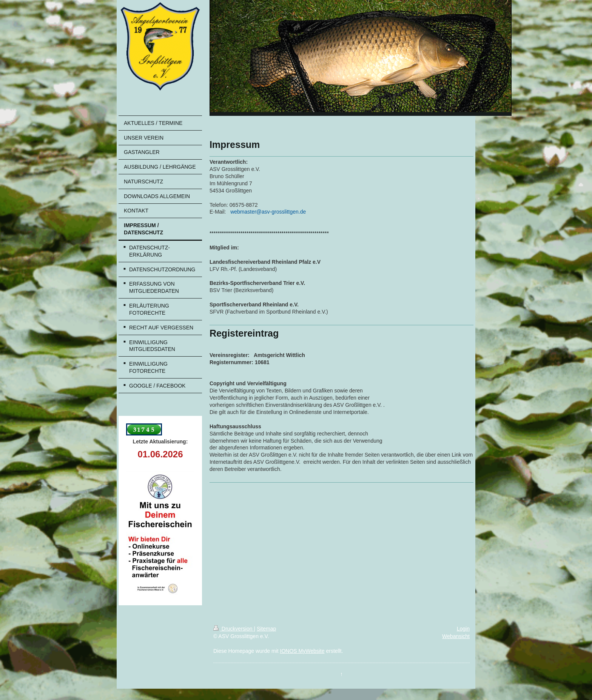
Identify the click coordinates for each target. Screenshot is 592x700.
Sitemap (266, 629)
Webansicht (456, 636)
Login (463, 629)
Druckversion (234, 629)
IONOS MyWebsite (302, 651)
